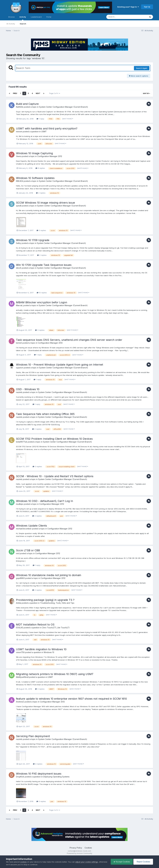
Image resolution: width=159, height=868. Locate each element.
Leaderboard (36, 17)
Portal (49, 17)
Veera (19, 156)
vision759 (20, 652)
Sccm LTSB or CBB (28, 550)
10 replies (42, 293)
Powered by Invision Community (79, 853)
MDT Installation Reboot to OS (35, 625)
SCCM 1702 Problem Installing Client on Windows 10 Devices (54, 439)
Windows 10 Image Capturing (34, 153)
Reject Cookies (143, 862)
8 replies (40, 168)
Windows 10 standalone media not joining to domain (49, 575)
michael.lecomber (24, 529)
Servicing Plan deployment (33, 736)
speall (19, 206)
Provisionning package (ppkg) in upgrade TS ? (45, 600)
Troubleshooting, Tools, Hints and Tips (57, 603)
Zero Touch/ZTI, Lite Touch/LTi (56, 628)
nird (18, 553)
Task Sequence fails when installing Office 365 (45, 414)
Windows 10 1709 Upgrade (33, 240)
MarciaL (19, 305)
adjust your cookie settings (87, 862)
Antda (19, 603)
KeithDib (20, 107)
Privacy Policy (76, 848)
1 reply (40, 119)
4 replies (37, 590)
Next (38, 93)
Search (23, 24)
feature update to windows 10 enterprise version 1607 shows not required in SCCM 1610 (71, 699)
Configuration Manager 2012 (50, 156)
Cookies (88, 848)
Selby (19, 243)
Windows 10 (49, 652)
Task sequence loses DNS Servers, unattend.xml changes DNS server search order (69, 340)
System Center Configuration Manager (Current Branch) (64, 107)
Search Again (142, 68)
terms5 (19, 343)
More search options (139, 76)
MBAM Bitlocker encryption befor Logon (42, 302)
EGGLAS (20, 628)
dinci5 (19, 268)
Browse (12, 17)
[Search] (119, 17)
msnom (19, 132)
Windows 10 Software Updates (35, 178)
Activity (23, 18)
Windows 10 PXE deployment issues (39, 774)
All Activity (11, 24)
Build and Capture (27, 104)
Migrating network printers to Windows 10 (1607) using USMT (55, 674)
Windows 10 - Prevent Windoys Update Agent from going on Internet (60, 365)
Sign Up (147, 7)
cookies (23, 862)
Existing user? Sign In (128, 7)
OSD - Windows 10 (28, 389)
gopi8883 (20, 578)
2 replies (41, 193)
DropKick (20, 777)
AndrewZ (20, 702)
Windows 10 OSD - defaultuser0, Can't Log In (44, 501)
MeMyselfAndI (22, 677)
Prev (15, 93)
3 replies (41, 230)
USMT (44, 132)
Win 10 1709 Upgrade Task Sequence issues (44, 265)
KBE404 (20, 181)
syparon (20, 368)
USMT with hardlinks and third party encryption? (47, 128)
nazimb (19, 392)
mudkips (20, 504)
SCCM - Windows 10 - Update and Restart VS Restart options (55, 476)
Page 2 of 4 (55, 93)
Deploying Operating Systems (56, 777)
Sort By (146, 93)
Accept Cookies (122, 862)
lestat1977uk (22, 442)
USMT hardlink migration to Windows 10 (41, 649)
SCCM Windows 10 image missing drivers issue (45, 203)
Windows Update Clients (31, 526)
